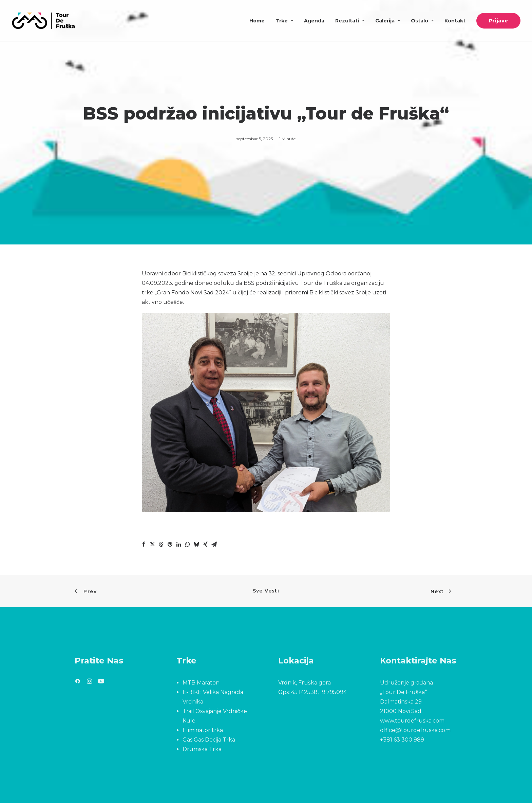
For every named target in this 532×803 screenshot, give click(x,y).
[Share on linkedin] (179, 544)
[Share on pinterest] (170, 544)
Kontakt (455, 21)
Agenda (314, 21)
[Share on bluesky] (196, 544)
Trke (284, 21)
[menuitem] (259, 21)
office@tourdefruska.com (415, 730)
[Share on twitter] (152, 544)
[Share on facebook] (144, 544)
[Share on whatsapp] (188, 544)
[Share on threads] (161, 544)
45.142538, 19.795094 (319, 692)
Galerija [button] (388, 21)
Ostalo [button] (422, 21)
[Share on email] (214, 544)
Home (257, 21)
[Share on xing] (205, 544)
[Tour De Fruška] (43, 21)
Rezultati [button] (350, 21)
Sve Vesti (266, 591)
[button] (78, 682)
